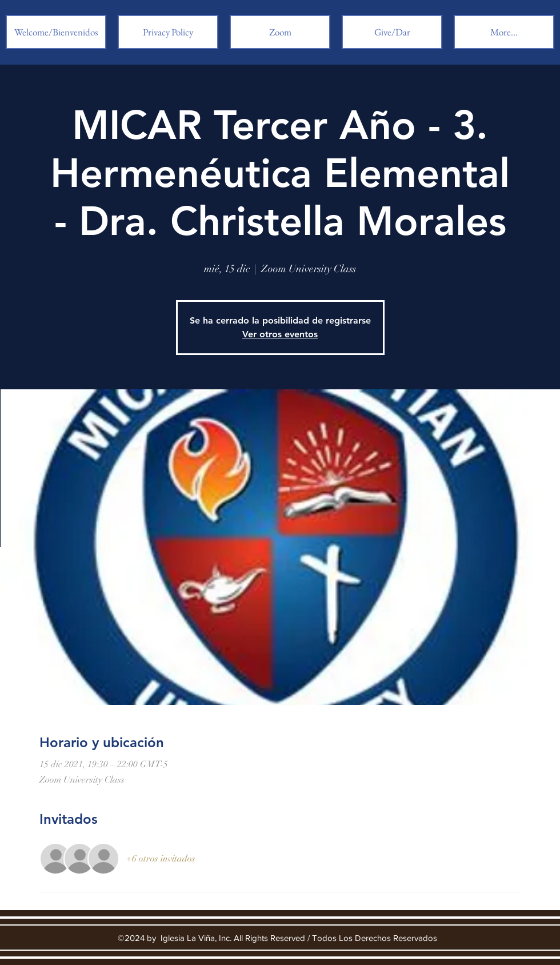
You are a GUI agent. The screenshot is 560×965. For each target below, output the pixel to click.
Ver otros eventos (280, 334)
